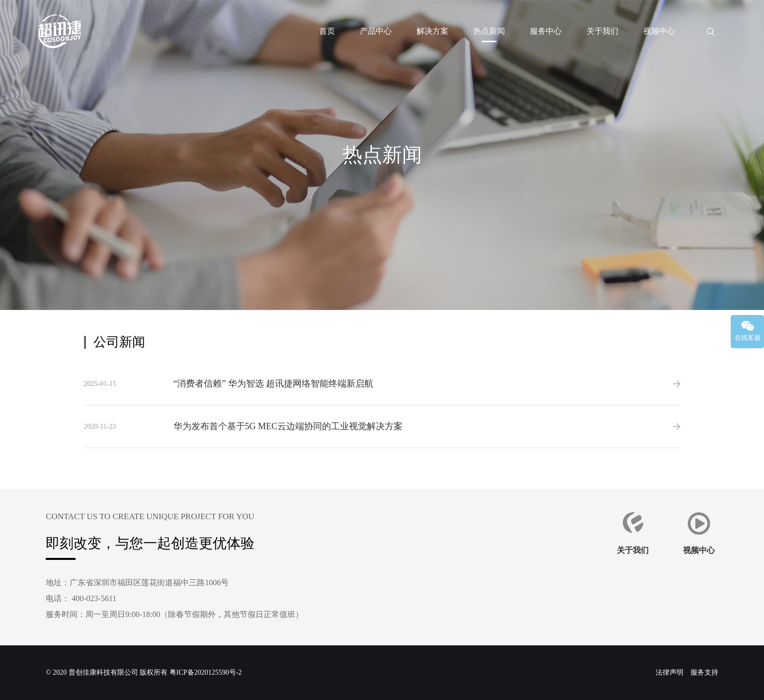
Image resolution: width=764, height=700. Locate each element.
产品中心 (376, 31)
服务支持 (704, 672)
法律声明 (670, 672)
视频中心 (659, 31)
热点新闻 (489, 31)
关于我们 (602, 31)
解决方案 (432, 31)
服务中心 (546, 31)
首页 (327, 31)
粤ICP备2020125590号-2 (206, 672)
